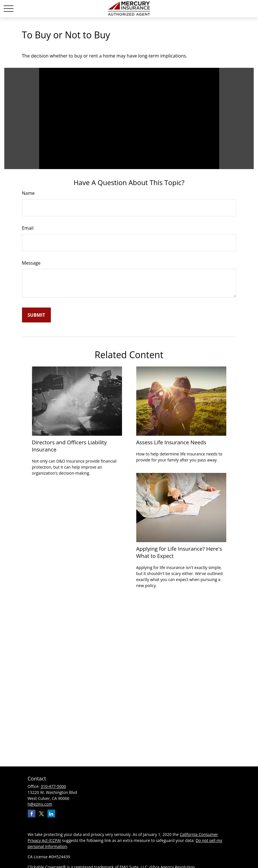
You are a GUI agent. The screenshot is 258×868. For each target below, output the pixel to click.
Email (28, 228)
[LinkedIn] (51, 813)
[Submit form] (36, 315)
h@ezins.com (40, 804)
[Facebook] (32, 813)
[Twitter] (41, 813)
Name (28, 193)
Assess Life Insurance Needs (171, 442)
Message (31, 263)
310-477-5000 (53, 786)
